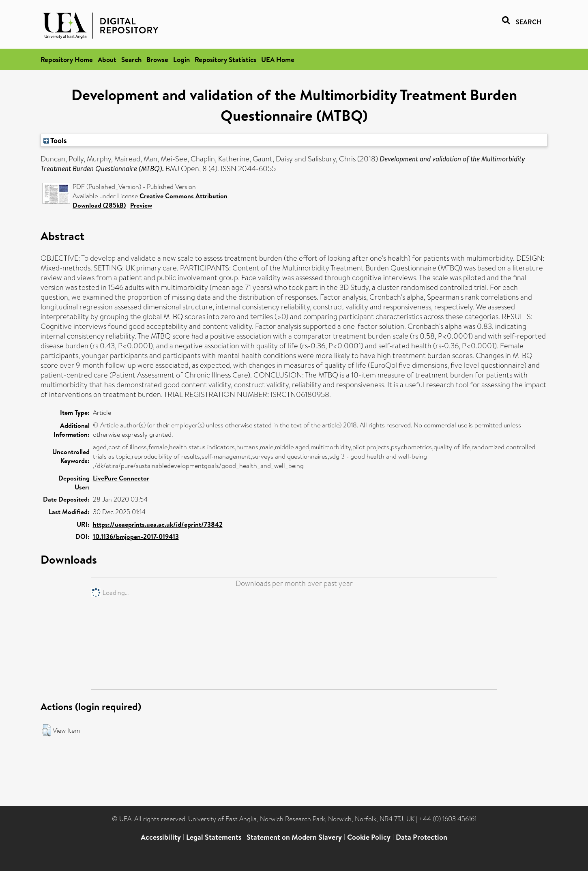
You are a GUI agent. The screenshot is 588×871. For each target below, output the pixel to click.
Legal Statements (214, 837)
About (107, 59)
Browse (157, 59)
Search (131, 59)
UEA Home (278, 59)
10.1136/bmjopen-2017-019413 (136, 536)
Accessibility (161, 837)
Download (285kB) (99, 205)
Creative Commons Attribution (183, 196)
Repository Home (67, 59)
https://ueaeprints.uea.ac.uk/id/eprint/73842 (158, 524)
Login (181, 59)
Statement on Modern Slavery (294, 837)
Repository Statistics (225, 59)
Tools (55, 140)
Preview (141, 205)
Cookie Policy (369, 837)
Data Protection (422, 837)
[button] (46, 730)
